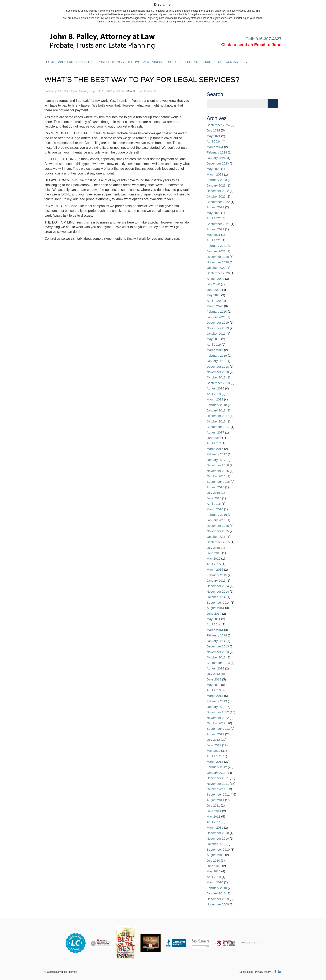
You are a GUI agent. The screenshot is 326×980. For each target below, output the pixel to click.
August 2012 (215, 734)
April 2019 (214, 344)
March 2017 (215, 449)
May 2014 (214, 619)
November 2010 (218, 838)
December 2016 (218, 465)
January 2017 (216, 460)
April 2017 (214, 443)
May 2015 (214, 558)
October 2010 (216, 844)
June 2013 (214, 679)
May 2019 (214, 339)
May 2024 (214, 136)
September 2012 (218, 729)
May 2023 (214, 169)
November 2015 (218, 531)
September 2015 (218, 542)
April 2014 (214, 624)
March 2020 (215, 306)
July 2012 (213, 740)
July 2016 (213, 493)
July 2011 (213, 805)
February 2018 (217, 405)
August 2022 (215, 207)
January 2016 (216, 520)
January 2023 (216, 185)
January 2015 (216, 580)
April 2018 (214, 394)
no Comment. (148, 91)
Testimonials (138, 62)
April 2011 (214, 822)
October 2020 (216, 268)
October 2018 (216, 377)
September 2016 (218, 482)
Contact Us (235, 62)
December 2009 (218, 899)
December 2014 (218, 586)
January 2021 (216, 251)
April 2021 (214, 240)
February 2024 (217, 152)
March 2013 (215, 696)
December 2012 (218, 712)
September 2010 (218, 849)
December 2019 (218, 322)
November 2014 (218, 591)
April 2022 (214, 218)
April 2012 (214, 756)
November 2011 (218, 784)
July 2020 (213, 284)
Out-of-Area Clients (183, 62)
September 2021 (218, 224)
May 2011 (214, 816)
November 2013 (218, 652)
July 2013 (213, 674)
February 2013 (217, 701)
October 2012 (216, 723)
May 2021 (214, 235)
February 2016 (217, 515)
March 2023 (215, 174)
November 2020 (218, 262)
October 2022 (216, 196)
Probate (83, 62)
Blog (218, 62)
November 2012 (218, 718)
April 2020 (214, 301)
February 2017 (217, 454)
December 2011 (218, 778)
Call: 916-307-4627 (264, 39)
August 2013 (215, 668)
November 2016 (218, 471)
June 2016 (214, 498)
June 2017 (214, 438)
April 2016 (214, 504)
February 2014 (217, 635)
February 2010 (217, 888)
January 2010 (216, 893)
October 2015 (216, 537)
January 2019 (216, 361)
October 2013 (216, 657)
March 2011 (215, 827)
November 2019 (218, 328)
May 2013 (214, 685)
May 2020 (214, 295)
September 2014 (218, 602)
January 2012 (216, 773)
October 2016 (216, 476)
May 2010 (214, 871)
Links (207, 62)
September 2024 (218, 125)
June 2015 (214, 553)
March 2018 (215, 399)
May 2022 (214, 213)
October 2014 (216, 597)
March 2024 (215, 147)
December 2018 (218, 367)
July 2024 (213, 130)
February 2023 (217, 180)
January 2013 (216, 707)
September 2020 (218, 273)
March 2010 (215, 882)
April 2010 (214, 877)
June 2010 (214, 866)
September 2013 (218, 663)
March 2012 (215, 762)
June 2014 (214, 613)
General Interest (125, 91)
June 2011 (214, 811)
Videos (158, 62)
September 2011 (218, 794)
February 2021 (217, 246)
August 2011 (215, 800)
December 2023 (218, 163)
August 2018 (215, 388)
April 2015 (214, 564)
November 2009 (218, 904)
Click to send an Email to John (251, 45)
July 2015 (213, 548)
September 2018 (218, 383)
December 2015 (218, 526)
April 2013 (214, 690)
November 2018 (218, 372)
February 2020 (217, 311)
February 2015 (217, 575)
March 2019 (215, 350)
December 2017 (218, 416)
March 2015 (215, 569)
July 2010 (213, 860)
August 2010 (215, 855)
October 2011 (216, 789)
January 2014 (216, 641)
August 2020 (215, 279)
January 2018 (216, 410)
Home (51, 62)
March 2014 (215, 630)
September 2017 (218, 427)
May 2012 (214, 751)
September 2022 (218, 202)
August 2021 (215, 229)
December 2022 (218, 191)
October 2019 (216, 333)
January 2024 (216, 158)
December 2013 (218, 646)
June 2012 (214, 745)
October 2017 (216, 421)
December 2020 (218, 257)
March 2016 (215, 509)
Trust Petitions (109, 62)
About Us (66, 62)
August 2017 (215, 432)
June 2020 (214, 290)
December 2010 (218, 833)
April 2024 (214, 141)
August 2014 (215, 608)
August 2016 (215, 487)
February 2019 (217, 356)
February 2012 (217, 767)
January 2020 (216, 317)
